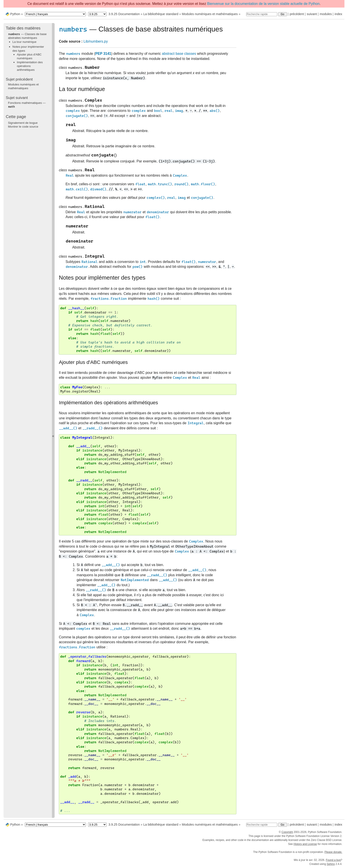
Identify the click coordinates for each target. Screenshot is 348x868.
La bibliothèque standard (161, 14)
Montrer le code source (23, 127)
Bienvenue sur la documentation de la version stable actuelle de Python (263, 4)
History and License (305, 844)
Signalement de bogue (23, 123)
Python (15, 14)
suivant (312, 14)
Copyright (287, 832)
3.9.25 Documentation (124, 14)
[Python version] (97, 14)
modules (326, 14)
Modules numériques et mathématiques (210, 14)
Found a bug (333, 860)
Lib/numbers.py (96, 41)
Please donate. (333, 852)
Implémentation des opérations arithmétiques (30, 66)
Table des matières (23, 28)
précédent (297, 14)
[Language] (55, 14)
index (338, 14)
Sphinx (331, 864)
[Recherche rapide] (262, 14)
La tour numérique (24, 42)
